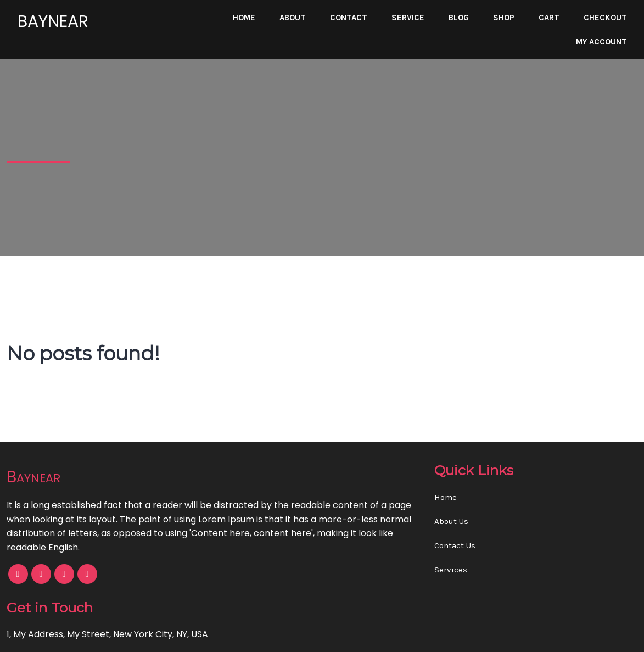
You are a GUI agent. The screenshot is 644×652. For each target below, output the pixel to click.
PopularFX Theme (360, 636)
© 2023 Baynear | (284, 636)
